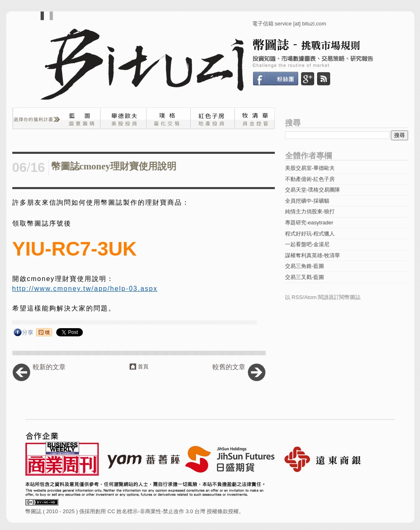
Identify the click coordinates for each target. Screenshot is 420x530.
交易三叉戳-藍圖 (305, 277)
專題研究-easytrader (309, 223)
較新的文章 (49, 367)
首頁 (143, 367)
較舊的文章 (229, 367)
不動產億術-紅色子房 (310, 179)
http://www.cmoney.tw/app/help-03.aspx (85, 289)
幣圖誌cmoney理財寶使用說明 (114, 166)
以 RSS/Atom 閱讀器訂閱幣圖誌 (323, 297)
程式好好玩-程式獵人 (310, 234)
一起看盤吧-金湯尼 (307, 244)
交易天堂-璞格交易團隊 (313, 190)
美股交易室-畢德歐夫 (310, 168)
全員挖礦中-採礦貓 (307, 201)
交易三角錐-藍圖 (305, 266)
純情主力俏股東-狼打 (310, 211)
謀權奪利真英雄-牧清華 (313, 255)
